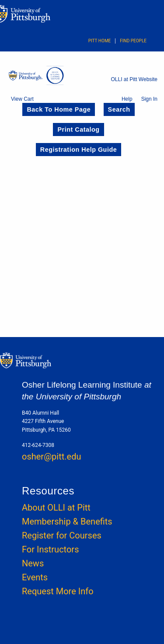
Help (127, 99)
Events (35, 577)
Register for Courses (62, 535)
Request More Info (58, 591)
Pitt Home (100, 41)
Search (119, 109)
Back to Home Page (59, 109)
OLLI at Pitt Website (134, 79)
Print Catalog (78, 129)
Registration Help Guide (79, 150)
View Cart (22, 99)
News (33, 563)
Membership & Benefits (67, 521)
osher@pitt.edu (51, 457)
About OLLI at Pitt (56, 508)
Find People (133, 41)
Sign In (149, 99)
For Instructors (50, 549)
